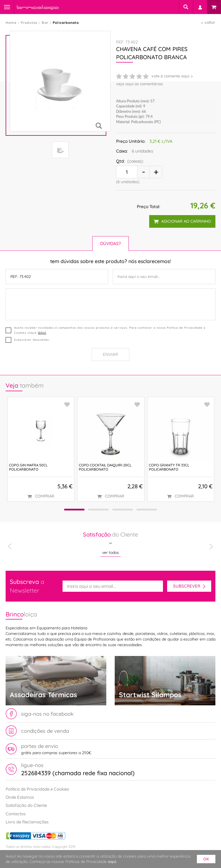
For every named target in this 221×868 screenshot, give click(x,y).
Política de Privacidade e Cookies (37, 789)
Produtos (29, 23)
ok (206, 859)
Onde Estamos (20, 797)
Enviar (110, 354)
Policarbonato (66, 23)
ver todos (110, 552)
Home (11, 23)
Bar (45, 23)
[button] (73, 510)
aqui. (112, 862)
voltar (210, 22)
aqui (42, 332)
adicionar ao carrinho (182, 221)
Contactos (16, 814)
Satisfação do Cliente (26, 805)
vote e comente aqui (170, 76)
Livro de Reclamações (27, 822)
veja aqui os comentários (140, 84)
